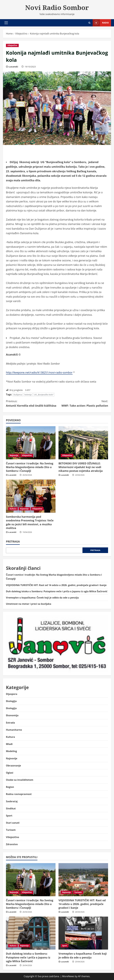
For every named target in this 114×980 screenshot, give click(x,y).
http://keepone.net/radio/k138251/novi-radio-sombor (39, 372)
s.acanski (13, 67)
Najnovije (14, 455)
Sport (9, 816)
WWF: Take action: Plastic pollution (83, 403)
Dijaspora (12, 694)
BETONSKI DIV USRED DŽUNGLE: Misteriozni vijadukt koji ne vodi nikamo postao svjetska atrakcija (81, 467)
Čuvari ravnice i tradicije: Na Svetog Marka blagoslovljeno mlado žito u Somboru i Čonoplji (30, 467)
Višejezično (12, 45)
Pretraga (13, 541)
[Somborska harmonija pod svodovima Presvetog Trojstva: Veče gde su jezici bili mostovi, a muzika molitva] (31, 496)
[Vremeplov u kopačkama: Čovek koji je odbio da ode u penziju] (83, 933)
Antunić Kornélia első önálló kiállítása (31, 403)
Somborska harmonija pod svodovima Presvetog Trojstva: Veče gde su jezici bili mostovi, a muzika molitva (30, 522)
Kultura (13, 509)
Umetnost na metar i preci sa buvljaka (29, 604)
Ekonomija (12, 715)
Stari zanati (13, 823)
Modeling (11, 751)
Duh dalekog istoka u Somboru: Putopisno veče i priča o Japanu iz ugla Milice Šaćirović (57, 591)
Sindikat (11, 808)
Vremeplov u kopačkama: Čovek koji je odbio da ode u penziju (42, 598)
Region (10, 787)
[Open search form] (89, 23)
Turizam (11, 830)
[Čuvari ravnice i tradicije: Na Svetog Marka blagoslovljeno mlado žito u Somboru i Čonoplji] (31, 443)
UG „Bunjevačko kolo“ (44, 395)
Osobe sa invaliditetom (20, 780)
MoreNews (68, 976)
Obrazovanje (13, 766)
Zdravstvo (12, 844)
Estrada (10, 723)
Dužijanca (18, 395)
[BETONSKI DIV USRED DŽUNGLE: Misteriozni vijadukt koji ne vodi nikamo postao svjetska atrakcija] (83, 443)
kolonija (28, 395)
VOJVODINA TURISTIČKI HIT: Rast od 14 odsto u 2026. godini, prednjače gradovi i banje (56, 585)
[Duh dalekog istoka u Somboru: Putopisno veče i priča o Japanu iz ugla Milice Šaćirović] (31, 933)
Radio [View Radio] (101, 23)
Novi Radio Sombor (57, 7)
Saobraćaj (12, 801)
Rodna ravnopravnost (19, 794)
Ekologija (11, 701)
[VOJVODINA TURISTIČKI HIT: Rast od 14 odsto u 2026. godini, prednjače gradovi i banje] (83, 880)
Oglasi (10, 773)
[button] (6, 23)
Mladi (9, 744)
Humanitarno (14, 730)
